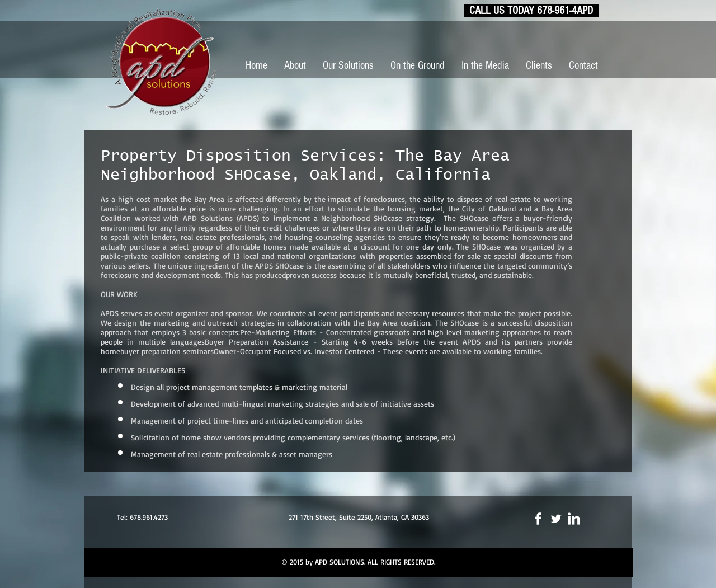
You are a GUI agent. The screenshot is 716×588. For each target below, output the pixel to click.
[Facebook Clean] (538, 519)
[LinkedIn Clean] (574, 519)
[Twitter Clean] (556, 519)
